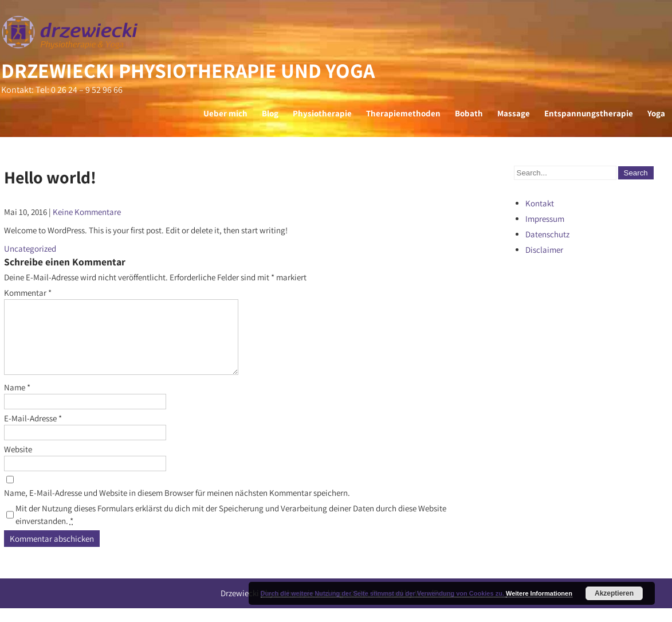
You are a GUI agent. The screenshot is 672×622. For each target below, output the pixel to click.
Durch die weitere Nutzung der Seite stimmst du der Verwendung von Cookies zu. (383, 593)
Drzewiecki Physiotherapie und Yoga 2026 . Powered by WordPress (336, 607)
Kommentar (28, 293)
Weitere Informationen (539, 593)
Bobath (469, 113)
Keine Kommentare (87, 212)
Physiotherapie (322, 113)
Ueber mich (225, 113)
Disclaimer (544, 250)
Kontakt (540, 203)
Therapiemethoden (403, 113)
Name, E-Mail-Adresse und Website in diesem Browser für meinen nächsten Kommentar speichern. (177, 506)
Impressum (545, 219)
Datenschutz (547, 234)
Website (18, 463)
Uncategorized (30, 249)
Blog (270, 113)
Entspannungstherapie (589, 113)
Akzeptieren (614, 593)
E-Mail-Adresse (33, 432)
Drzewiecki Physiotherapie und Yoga (188, 70)
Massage (514, 113)
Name (17, 401)
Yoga (656, 113)
